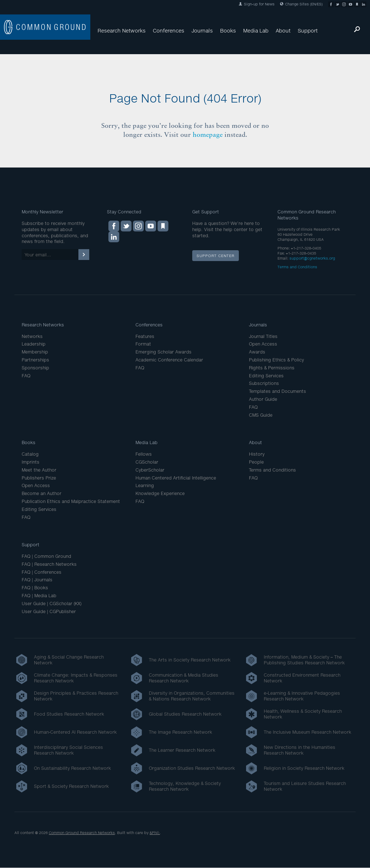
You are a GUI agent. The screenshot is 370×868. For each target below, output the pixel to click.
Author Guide (263, 399)
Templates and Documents (277, 391)
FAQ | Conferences (42, 572)
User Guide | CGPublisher (49, 611)
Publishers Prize (39, 478)
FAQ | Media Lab (39, 596)
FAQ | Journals (37, 580)
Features (145, 336)
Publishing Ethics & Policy (276, 360)
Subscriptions (264, 383)
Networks (32, 336)
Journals (202, 31)
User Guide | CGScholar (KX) (51, 604)
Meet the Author (39, 470)
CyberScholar (150, 470)
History (257, 454)
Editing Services (266, 376)
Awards (257, 352)
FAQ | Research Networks (49, 564)
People (256, 462)
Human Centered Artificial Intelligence (176, 478)
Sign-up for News (257, 4)
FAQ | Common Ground (46, 556)
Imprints (31, 462)
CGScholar (147, 462)
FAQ (26, 376)
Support (308, 31)
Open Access (263, 344)
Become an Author (42, 493)
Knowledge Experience (160, 493)
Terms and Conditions (297, 267)
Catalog (30, 454)
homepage (208, 134)
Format (143, 344)
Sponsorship (35, 368)
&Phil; (155, 833)
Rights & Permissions (272, 368)
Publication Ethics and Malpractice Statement (71, 501)
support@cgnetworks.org (312, 258)
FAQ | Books (35, 588)
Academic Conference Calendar (169, 360)
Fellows (144, 454)
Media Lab (256, 31)
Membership (35, 352)
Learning (145, 485)
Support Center (216, 256)
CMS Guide (261, 415)
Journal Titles (263, 336)
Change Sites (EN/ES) (301, 4)
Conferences (169, 31)
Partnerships (35, 360)
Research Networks (122, 31)
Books (228, 31)
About (283, 31)
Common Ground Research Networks (82, 833)
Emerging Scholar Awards (164, 352)
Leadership (34, 344)
